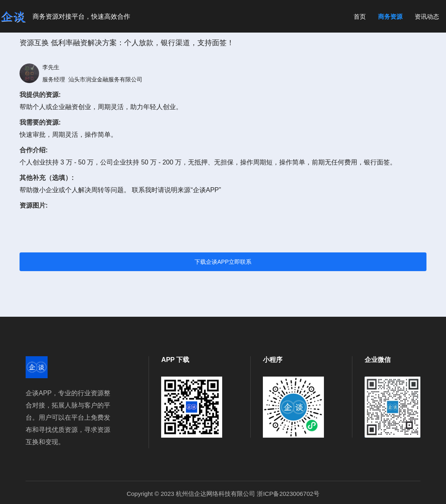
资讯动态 (427, 16)
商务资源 (390, 16)
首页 (360, 16)
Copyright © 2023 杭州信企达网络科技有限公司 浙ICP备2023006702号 (223, 494)
